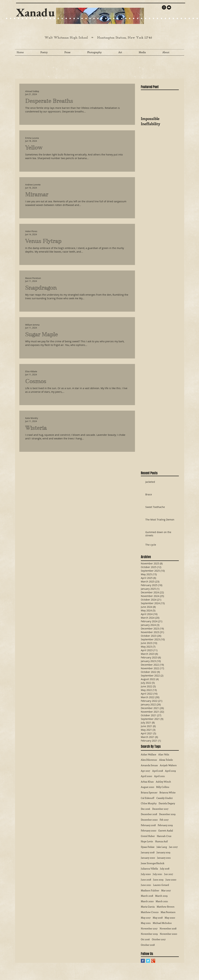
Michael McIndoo (162, 923)
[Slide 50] (197, 19)
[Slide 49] (193, 19)
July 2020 (146, 874)
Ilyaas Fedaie (148, 847)
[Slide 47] (185, 19)
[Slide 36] (142, 19)
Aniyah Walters (168, 765)
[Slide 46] (181, 19)
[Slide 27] (58, 19)
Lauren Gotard (161, 885)
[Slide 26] (102, 19)
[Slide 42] (165, 19)
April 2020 (146, 776)
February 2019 (165, 825)
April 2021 (159, 776)
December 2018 (149, 814)
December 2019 (167, 814)
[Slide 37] (146, 19)
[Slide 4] (15, 19)
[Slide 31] (122, 19)
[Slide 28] (110, 19)
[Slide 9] (7, 19)
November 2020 (168, 934)
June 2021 (146, 885)
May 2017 (146, 918)
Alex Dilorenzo (149, 760)
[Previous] (61, 16)
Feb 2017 (164, 820)
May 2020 (170, 918)
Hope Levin (147, 841)
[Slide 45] (177, 19)
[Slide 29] (90, 19)
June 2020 (171, 880)
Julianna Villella (149, 869)
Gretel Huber (148, 836)
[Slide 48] (189, 19)
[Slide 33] (130, 19)
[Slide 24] (34, 19)
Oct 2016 (145, 939)
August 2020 (147, 787)
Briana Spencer (149, 792)
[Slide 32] (126, 19)
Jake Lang (162, 847)
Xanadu (35, 12)
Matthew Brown (166, 907)
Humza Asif (161, 841)
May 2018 (158, 918)
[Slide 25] (38, 19)
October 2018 (148, 945)
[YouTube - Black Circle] (169, 7)
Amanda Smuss (149, 765)
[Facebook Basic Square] (143, 961)
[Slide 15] (23, 19)
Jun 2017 (169, 874)
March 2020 (147, 901)
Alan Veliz (164, 754)
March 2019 (161, 896)
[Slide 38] (150, 19)
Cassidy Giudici (164, 798)
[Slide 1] (19, 19)
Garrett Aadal (166, 830)
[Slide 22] (30, 19)
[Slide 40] (157, 19)
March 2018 (147, 896)
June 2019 (158, 880)
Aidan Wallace (149, 754)
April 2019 (170, 771)
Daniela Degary (167, 803)
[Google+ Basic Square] (153, 961)
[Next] (139, 16)
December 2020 (149, 820)
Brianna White (168, 792)
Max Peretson (168, 912)
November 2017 (149, 928)
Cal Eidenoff (148, 798)
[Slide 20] (3, 19)
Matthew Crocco (150, 912)
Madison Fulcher (150, 890)
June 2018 (146, 880)
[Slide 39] (154, 19)
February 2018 (148, 825)
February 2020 (149, 830)
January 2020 (148, 858)
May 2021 (146, 923)
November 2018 (168, 928)
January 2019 (163, 852)
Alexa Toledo (166, 760)
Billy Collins (163, 787)
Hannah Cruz (164, 836)
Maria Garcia (148, 907)
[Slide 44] (173, 19)
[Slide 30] (118, 19)
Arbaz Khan (147, 782)
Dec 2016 (145, 809)
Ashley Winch (163, 782)
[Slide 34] (134, 19)
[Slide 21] (26, 19)
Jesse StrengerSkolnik (153, 863)
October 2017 (159, 939)
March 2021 (162, 901)
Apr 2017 (145, 771)
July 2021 (157, 874)
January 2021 (164, 858)
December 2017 (160, 809)
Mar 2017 (166, 890)
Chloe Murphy (149, 803)
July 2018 (165, 869)
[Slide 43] (169, 19)
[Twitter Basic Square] (148, 961)
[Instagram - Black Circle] (164, 7)
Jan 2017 (173, 847)
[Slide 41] (161, 19)
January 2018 (148, 852)
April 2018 (158, 771)
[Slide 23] (70, 19)
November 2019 (149, 934)
